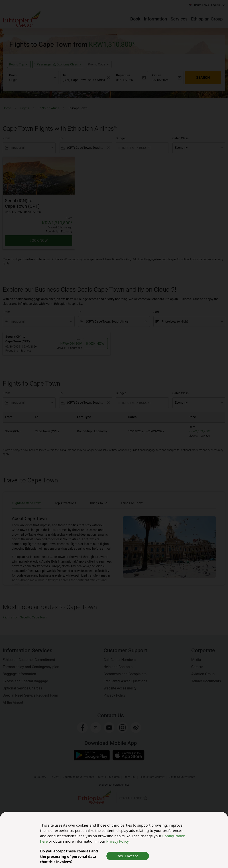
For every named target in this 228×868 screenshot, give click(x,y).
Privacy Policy (117, 841)
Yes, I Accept (128, 856)
